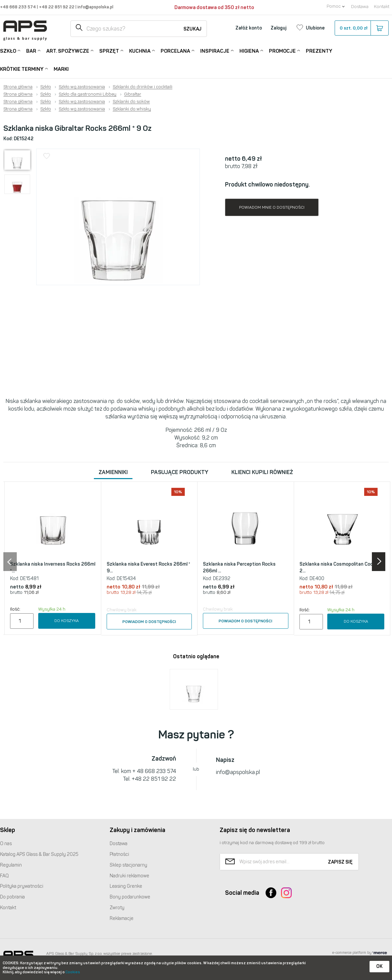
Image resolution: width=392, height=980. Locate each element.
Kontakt (382, 7)
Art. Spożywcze (68, 50)
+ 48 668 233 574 (154, 771)
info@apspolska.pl (95, 7)
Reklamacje (122, 918)
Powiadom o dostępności (149, 622)
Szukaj (192, 29)
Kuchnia (140, 50)
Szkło (8, 50)
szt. (361, 28)
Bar (31, 50)
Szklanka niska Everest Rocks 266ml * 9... (148, 568)
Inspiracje (215, 50)
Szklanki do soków (131, 102)
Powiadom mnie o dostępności (272, 207)
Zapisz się (340, 862)
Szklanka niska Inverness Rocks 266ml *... (53, 568)
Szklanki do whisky (132, 109)
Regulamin (11, 865)
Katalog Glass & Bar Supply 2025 (39, 854)
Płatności (119, 854)
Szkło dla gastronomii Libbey (88, 94)
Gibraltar (133, 94)
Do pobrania (12, 897)
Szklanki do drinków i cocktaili (143, 87)
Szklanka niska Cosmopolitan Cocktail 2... (341, 568)
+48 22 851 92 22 (57, 7)
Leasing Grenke (126, 886)
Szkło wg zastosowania (82, 87)
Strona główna (18, 87)
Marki (61, 69)
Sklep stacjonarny (128, 865)
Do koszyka (67, 621)
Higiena (249, 50)
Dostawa (360, 7)
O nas (6, 844)
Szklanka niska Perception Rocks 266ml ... (239, 568)
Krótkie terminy (22, 69)
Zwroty (117, 908)
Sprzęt (109, 50)
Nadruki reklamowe (129, 876)
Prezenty (319, 51)
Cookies (73, 972)
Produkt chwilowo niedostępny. (267, 185)
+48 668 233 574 (18, 7)
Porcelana (175, 50)
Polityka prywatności (22, 886)
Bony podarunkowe (130, 897)
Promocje (282, 50)
